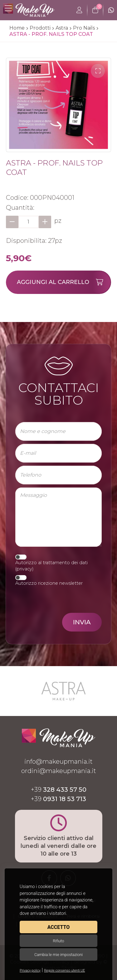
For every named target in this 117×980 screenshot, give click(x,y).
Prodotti (40, 28)
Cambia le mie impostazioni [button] (58, 955)
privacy (24, 569)
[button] (98, 71)
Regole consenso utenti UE (64, 970)
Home (17, 28)
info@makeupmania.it (58, 761)
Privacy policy (30, 970)
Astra (62, 28)
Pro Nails (84, 28)
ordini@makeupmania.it (59, 771)
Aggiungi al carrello (64, 282)
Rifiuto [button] (58, 941)
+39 (59, 790)
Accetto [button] (58, 927)
